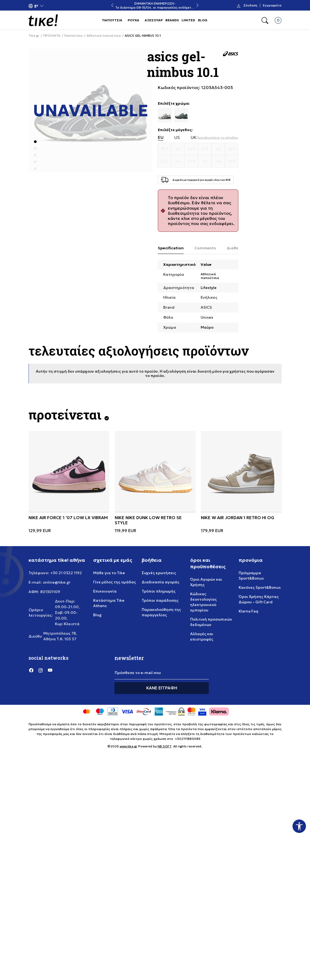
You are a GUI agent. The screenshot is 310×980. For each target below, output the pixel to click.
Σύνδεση (250, 5)
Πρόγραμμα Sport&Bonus (251, 576)
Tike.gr (34, 36)
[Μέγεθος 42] (218, 149)
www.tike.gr (128, 746)
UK (194, 137)
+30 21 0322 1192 (66, 573)
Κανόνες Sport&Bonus (260, 587)
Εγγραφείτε (272, 5)
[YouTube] (50, 670)
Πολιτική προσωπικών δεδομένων (211, 622)
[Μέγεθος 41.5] (205, 149)
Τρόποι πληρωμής (159, 591)
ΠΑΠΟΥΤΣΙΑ (112, 20)
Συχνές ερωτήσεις (159, 573)
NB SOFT (165, 746)
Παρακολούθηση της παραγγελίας (161, 612)
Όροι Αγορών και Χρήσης (206, 582)
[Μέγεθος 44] (178, 161)
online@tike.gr (57, 582)
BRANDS (172, 20)
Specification (171, 248)
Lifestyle (209, 288)
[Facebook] (31, 670)
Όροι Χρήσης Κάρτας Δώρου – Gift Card (259, 599)
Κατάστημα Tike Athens (109, 603)
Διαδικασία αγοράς (161, 582)
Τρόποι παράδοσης (160, 600)
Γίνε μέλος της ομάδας (115, 582)
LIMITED (188, 20)
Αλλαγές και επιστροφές (202, 637)
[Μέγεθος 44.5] (191, 161)
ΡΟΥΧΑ (133, 20)
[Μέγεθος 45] (205, 161)
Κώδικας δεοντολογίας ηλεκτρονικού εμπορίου (203, 602)
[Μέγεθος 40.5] (191, 149)
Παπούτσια (73, 36)
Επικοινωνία (105, 591)
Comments (205, 248)
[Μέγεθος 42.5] (232, 149)
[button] (36, 6)
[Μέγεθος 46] (218, 161)
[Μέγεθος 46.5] (232, 161)
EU (161, 137)
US (177, 137)
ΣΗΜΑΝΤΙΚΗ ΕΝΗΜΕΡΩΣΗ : (155, 3)
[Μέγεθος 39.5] (165, 149)
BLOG (203, 20)
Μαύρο (207, 327)
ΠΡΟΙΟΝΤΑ (52, 36)
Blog (97, 615)
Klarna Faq (248, 611)
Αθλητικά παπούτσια (104, 36)
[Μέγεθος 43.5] (165, 161)
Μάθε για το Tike (109, 573)
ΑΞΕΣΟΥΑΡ (154, 20)
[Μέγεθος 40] (178, 149)
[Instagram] (41, 670)
